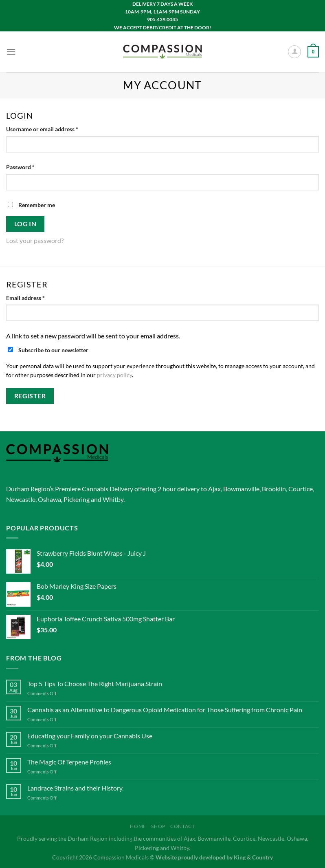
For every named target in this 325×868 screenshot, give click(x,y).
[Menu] (11, 52)
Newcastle (21, 499)
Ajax (214, 489)
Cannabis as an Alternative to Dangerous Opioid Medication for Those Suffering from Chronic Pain (165, 710)
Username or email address (54, 128)
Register (30, 396)
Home (138, 826)
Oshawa (49, 499)
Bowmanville (241, 489)
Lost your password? (35, 240)
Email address (37, 297)
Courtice (301, 489)
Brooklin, (274, 489)
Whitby (113, 499)
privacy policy (114, 375)
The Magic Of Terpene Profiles (69, 762)
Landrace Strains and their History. (75, 788)
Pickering (77, 499)
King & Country (253, 857)
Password (32, 166)
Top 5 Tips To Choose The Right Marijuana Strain (95, 684)
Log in (25, 224)
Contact (182, 826)
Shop (158, 826)
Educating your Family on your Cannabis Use (90, 736)
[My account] (294, 52)
